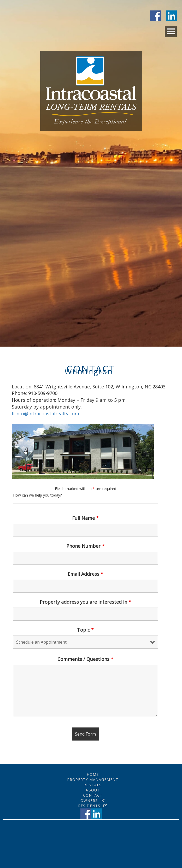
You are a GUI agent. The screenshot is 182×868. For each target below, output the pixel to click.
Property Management (93, 780)
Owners (93, 800)
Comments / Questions (85, 659)
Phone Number (85, 546)
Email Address (85, 574)
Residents (93, 806)
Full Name (85, 518)
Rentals (93, 785)
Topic (85, 630)
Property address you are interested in (85, 602)
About (93, 790)
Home (93, 774)
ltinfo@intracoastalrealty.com (45, 413)
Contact (93, 795)
